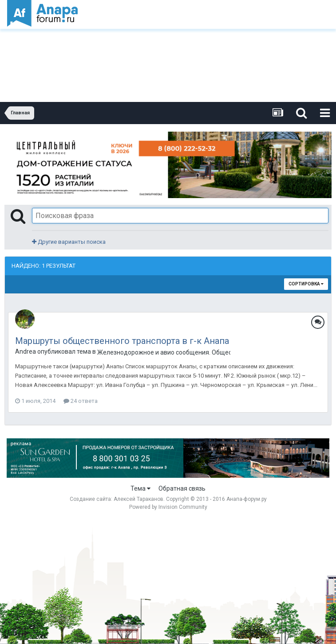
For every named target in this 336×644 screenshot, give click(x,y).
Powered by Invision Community (168, 507)
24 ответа (81, 401)
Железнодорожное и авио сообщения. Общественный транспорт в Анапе (164, 352)
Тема (140, 488)
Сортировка (306, 284)
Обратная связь (182, 488)
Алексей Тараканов (138, 499)
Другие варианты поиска (69, 242)
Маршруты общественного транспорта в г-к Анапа (122, 341)
